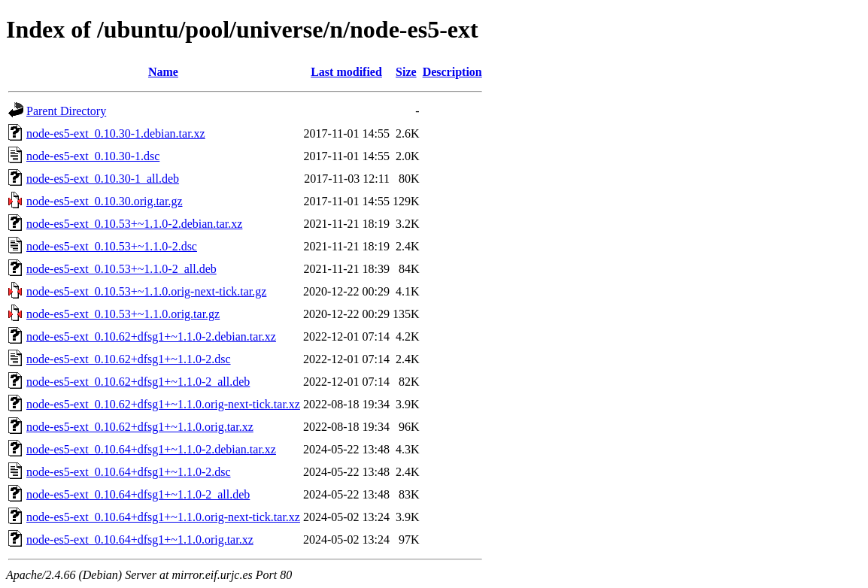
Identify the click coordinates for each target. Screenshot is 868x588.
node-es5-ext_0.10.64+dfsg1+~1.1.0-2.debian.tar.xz (151, 449)
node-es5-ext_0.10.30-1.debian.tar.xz (116, 133)
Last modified (346, 72)
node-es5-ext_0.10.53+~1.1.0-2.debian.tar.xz (134, 224)
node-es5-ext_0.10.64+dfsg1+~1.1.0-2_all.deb (138, 494)
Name (163, 72)
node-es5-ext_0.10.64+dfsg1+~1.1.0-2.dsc (129, 472)
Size (406, 72)
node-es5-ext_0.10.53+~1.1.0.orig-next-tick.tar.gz (146, 291)
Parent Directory (66, 111)
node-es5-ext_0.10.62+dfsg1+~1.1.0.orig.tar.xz (140, 427)
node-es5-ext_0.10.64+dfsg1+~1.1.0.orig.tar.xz (140, 540)
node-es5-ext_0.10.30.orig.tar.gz (105, 201)
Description (452, 72)
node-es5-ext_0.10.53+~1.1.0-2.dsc (112, 246)
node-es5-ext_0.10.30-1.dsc (93, 156)
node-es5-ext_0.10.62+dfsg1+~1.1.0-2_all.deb (138, 382)
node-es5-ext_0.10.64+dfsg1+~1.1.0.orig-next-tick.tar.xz (163, 517)
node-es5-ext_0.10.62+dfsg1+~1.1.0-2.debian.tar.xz (151, 336)
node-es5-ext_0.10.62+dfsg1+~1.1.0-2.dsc (129, 359)
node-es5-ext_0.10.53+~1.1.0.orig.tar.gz (123, 314)
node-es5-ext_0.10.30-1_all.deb (103, 179)
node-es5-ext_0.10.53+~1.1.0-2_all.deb (121, 269)
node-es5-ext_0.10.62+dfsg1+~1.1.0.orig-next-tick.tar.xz (163, 404)
